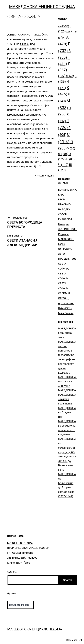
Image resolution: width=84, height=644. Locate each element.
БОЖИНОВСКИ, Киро (20, 543)
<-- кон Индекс (45, 176)
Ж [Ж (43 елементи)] (70, 76)
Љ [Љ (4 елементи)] (68, 32)
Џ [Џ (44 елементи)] (62, 38)
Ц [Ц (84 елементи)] (70, 159)
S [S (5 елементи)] (60, 27)
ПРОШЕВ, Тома (67, 259)
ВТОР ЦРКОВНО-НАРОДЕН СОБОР (28, 548)
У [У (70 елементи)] (71, 149)
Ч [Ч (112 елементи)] (63, 165)
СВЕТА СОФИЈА (19, 35)
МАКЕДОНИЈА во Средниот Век (67, 412)
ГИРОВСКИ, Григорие (20, 553)
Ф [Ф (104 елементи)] (63, 154)
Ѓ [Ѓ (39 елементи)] (66, 26)
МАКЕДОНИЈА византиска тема (67, 333)
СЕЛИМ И (64, 293)
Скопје (24, 44)
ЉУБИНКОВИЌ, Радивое (22, 558)
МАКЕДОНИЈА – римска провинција (67, 399)
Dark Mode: (74, 640)
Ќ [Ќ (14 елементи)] (74, 32)
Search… (12, 572)
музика (27, 39)
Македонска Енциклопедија (42, 7)
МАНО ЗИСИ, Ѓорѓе (19, 563)
